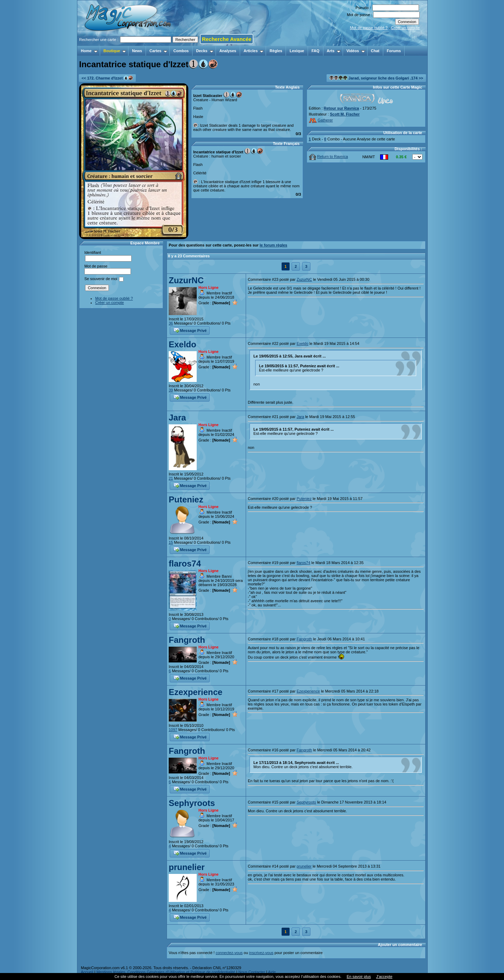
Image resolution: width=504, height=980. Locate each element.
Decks (205, 51)
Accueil (87, 972)
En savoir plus (359, 976)
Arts (334, 51)
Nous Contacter (252, 972)
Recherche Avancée (227, 39)
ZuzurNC (186, 280)
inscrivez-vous (261, 953)
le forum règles (274, 245)
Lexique (297, 51)
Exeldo (183, 344)
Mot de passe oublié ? (369, 28)
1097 (173, 730)
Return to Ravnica (328, 157)
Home (89, 51)
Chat (375, 51)
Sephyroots (192, 803)
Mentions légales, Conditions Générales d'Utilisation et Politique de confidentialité (166, 972)
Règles (276, 51)
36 (171, 323)
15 (171, 542)
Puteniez (186, 499)
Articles (254, 51)
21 (171, 478)
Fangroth (187, 640)
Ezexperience (195, 692)
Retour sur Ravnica (341, 108)
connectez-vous (229, 953)
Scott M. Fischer (345, 114)
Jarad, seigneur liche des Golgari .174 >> (376, 78)
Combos (181, 51)
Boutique (115, 51)
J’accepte (384, 976)
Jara (177, 418)
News (137, 51)
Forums (394, 51)
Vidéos (356, 51)
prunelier (187, 867)
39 (171, 390)
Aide (272, 972)
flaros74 (185, 564)
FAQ (316, 51)
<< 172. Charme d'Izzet (107, 78)
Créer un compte (405, 28)
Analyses (228, 51)
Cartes (158, 51)
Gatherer (321, 120)
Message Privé (190, 330)
